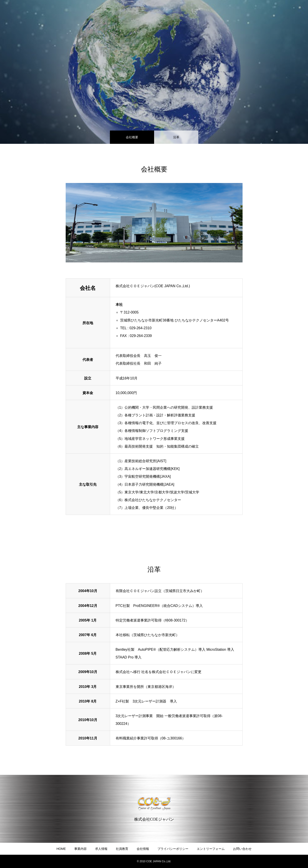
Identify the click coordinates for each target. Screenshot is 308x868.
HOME (61, 849)
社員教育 (122, 849)
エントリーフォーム (211, 849)
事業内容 (80, 849)
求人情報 (101, 849)
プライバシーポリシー (173, 849)
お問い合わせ (242, 849)
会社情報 (143, 849)
